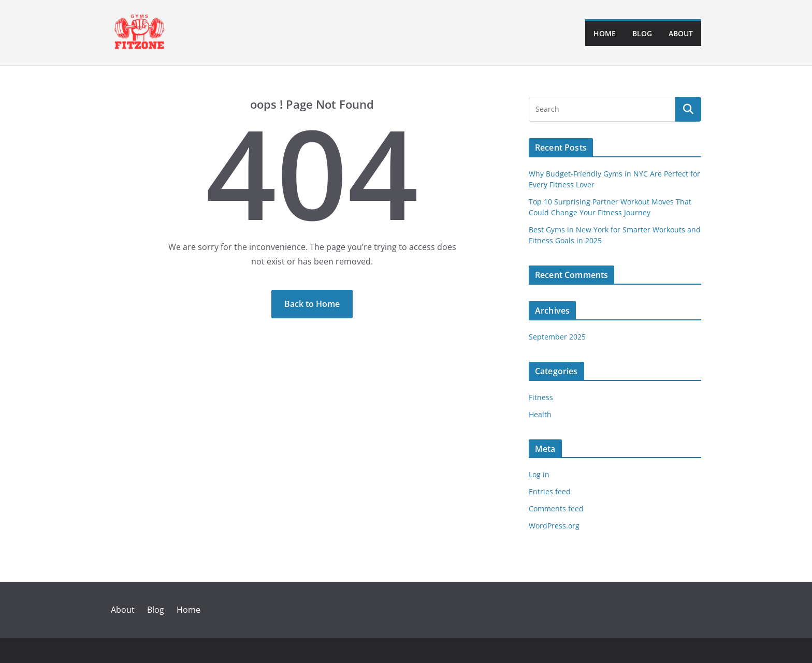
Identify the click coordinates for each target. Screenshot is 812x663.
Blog (642, 33)
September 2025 (557, 337)
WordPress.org (554, 526)
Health (540, 414)
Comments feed (556, 509)
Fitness (541, 397)
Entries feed (550, 491)
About (681, 33)
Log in (539, 474)
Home (605, 33)
